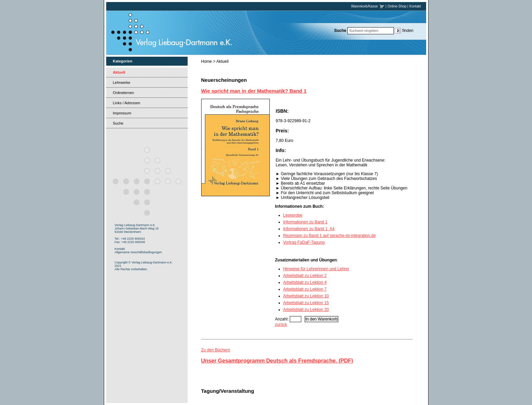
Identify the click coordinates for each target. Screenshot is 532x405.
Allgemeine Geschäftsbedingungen (138, 252)
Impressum (122, 113)
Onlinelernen (123, 93)
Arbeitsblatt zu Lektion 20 (306, 310)
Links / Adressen (127, 103)
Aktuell (119, 72)
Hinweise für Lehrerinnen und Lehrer (316, 269)
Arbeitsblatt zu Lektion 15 (306, 303)
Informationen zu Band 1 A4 (309, 229)
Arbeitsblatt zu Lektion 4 (305, 282)
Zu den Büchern (216, 350)
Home (207, 61)
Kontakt (415, 6)
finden (408, 31)
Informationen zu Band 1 (306, 222)
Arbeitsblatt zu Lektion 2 (305, 276)
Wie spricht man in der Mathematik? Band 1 (254, 91)
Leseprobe (293, 215)
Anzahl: (282, 319)
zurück (281, 325)
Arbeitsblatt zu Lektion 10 (306, 296)
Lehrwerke (122, 82)
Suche (118, 123)
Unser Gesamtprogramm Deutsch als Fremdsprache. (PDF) (277, 361)
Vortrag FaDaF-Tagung (304, 242)
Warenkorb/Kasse (368, 6)
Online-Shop (397, 6)
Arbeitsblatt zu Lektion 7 (305, 289)
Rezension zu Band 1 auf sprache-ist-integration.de (330, 236)
